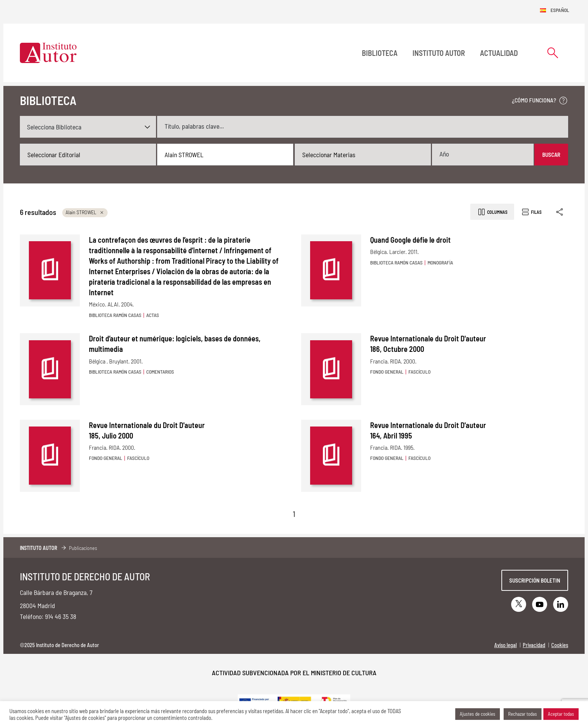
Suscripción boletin (535, 580)
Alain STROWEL (85, 212)
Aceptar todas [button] (561, 714)
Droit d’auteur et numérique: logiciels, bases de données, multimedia (175, 344)
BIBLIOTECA (380, 53)
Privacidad (534, 645)
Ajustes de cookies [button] (478, 714)
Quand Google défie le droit (410, 240)
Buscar (551, 155)
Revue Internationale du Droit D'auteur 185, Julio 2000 (147, 430)
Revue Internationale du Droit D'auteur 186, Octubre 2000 (428, 344)
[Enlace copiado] (560, 212)
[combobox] (88, 155)
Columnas (492, 212)
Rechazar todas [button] (523, 714)
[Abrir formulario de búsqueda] (553, 53)
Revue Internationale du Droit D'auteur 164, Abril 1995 (428, 430)
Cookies (560, 645)
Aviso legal (505, 645)
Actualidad (499, 53)
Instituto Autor (439, 53)
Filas (531, 212)
